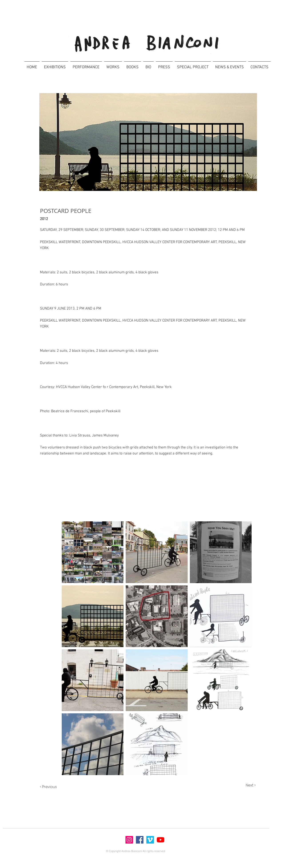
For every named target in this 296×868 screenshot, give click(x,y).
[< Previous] (53, 787)
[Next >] (246, 786)
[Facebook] (140, 840)
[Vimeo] (150, 840)
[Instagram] (129, 840)
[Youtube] (161, 840)
